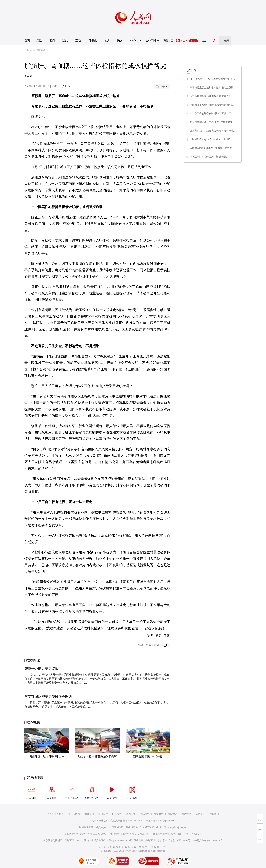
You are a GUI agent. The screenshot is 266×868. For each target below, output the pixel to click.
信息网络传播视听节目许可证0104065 (63, 840)
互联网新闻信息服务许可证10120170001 (85, 834)
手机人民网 (72, 791)
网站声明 (173, 814)
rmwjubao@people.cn (179, 827)
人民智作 (132, 791)
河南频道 (41, 50)
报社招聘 (89, 814)
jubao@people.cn (166, 821)
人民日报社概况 (55, 814)
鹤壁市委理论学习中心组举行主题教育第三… (214, 122)
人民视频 (112, 791)
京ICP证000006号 (181, 840)
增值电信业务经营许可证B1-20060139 (128, 834)
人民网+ (52, 791)
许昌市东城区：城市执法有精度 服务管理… (213, 131)
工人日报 (65, 86)
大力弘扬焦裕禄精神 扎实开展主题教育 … (212, 96)
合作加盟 (131, 814)
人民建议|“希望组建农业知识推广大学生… (212, 148)
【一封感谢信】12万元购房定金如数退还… (212, 79)
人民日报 (31, 791)
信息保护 (200, 814)
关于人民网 (74, 814)
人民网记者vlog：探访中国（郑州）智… (211, 139)
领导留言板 (92, 791)
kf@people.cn (103, 827)
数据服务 (159, 814)
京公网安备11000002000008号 (207, 840)
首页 (27, 41)
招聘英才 (103, 814)
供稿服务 (145, 814)
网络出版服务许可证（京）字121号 (152, 840)
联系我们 (214, 814)
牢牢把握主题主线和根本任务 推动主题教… (213, 88)
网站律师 (186, 814)
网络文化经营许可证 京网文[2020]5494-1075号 (108, 840)
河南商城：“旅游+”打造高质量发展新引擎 (212, 105)
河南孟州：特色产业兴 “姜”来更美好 (210, 157)
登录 (227, 41)
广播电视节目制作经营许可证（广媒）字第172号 (176, 834)
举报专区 (168, 41)
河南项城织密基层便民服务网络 (48, 697)
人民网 (28, 50)
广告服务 (117, 814)
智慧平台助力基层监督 (41, 669)
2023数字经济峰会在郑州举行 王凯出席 (210, 113)
